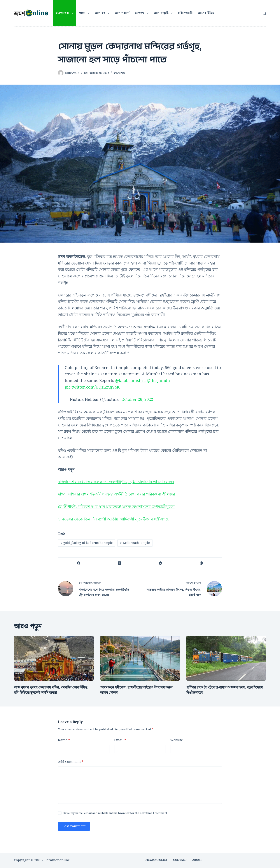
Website (177, 740)
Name (64, 740)
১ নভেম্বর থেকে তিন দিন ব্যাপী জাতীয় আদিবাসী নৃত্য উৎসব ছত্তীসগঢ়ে (114, 519)
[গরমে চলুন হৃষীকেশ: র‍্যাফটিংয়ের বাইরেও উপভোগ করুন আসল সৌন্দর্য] (140, 658)
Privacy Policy (157, 860)
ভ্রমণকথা (142, 13)
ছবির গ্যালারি (185, 13)
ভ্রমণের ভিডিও (206, 13)
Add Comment (71, 762)
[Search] (264, 13)
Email (120, 740)
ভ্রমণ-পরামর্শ (122, 13)
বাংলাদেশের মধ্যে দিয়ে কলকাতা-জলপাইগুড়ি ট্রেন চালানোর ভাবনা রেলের (116, 482)
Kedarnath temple (135, 543)
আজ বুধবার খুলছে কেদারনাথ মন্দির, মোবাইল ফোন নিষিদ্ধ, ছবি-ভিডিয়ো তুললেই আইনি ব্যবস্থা (51, 690)
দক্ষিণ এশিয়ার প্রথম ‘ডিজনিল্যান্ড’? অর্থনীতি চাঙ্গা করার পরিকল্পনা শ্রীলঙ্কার (116, 494)
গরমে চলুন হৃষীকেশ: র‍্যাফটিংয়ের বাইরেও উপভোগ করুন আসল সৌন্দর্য (136, 690)
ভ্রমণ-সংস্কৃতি (164, 13)
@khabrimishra (130, 381)
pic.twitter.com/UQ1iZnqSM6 (93, 387)
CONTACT (180, 860)
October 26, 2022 (137, 400)
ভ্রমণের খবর (66, 13)
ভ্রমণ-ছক (103, 13)
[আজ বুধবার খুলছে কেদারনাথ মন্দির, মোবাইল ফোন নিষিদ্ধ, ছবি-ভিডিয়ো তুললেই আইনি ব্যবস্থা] (54, 658)
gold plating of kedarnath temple (87, 543)
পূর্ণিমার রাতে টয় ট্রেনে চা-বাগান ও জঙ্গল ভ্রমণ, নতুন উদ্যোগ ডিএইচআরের (225, 690)
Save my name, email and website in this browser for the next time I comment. (116, 813)
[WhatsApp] (161, 563)
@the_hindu (158, 381)
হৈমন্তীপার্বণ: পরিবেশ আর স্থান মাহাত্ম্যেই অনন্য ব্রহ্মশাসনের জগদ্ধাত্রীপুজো (116, 507)
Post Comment (74, 826)
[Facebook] (79, 563)
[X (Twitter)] (120, 563)
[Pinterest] (202, 563)
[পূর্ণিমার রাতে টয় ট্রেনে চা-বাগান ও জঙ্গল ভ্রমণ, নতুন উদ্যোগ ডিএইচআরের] (226, 658)
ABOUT (197, 860)
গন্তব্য (85, 13)
